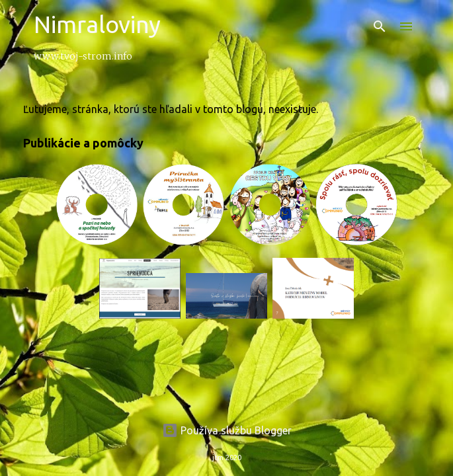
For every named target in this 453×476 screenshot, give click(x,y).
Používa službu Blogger (227, 430)
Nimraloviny (97, 24)
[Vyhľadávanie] (380, 26)
